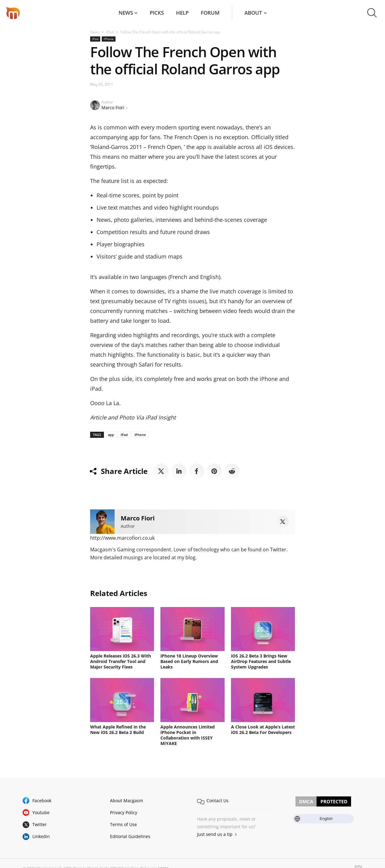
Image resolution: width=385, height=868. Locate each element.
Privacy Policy (124, 812)
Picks (157, 13)
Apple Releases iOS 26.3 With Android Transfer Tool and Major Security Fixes (121, 661)
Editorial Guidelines (130, 836)
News (126, 13)
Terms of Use (123, 824)
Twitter (40, 824)
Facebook (42, 801)
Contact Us (218, 801)
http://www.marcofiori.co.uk (122, 538)
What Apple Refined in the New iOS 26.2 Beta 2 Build (118, 730)
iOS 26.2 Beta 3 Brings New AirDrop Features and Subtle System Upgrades (261, 661)
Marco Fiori (113, 108)
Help (182, 13)
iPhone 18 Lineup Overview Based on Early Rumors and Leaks (189, 661)
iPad (110, 32)
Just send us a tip (215, 834)
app (111, 435)
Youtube (41, 812)
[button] (372, 13)
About (253, 13)
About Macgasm (127, 801)
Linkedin (41, 836)
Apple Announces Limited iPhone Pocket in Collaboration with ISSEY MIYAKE (188, 735)
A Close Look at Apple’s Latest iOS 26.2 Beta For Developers (263, 730)
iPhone (109, 39)
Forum (210, 13)
